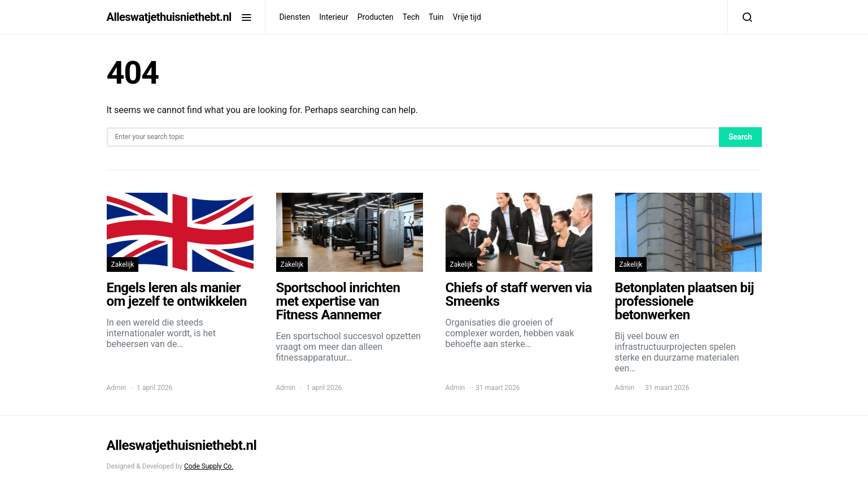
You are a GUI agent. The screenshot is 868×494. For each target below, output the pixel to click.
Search (740, 137)
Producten (376, 17)
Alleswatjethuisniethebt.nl (169, 17)
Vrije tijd (467, 17)
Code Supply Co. (209, 466)
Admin (117, 388)
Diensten (295, 17)
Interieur (334, 17)
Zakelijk (123, 265)
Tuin (436, 17)
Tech (411, 17)
